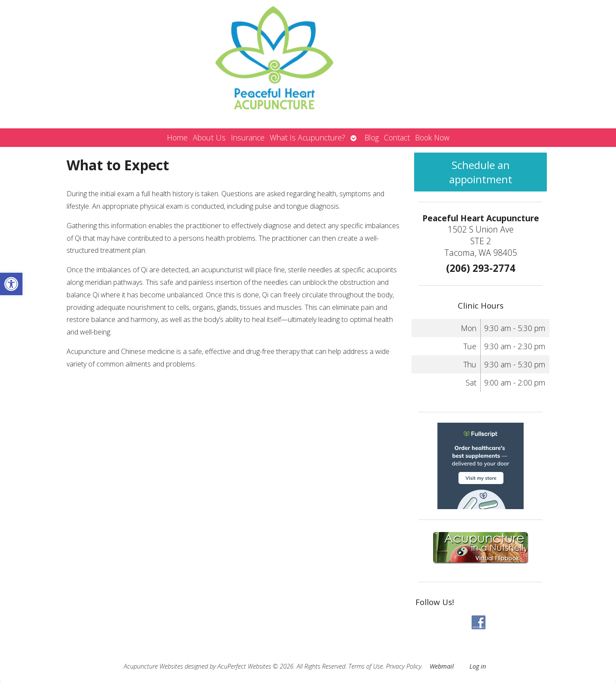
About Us (209, 137)
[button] (11, 284)
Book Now (432, 137)
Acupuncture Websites (153, 666)
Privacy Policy (404, 666)
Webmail (442, 666)
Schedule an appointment (481, 172)
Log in (478, 666)
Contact (397, 137)
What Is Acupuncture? (308, 137)
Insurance (248, 137)
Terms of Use (366, 666)
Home (177, 137)
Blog (372, 137)
